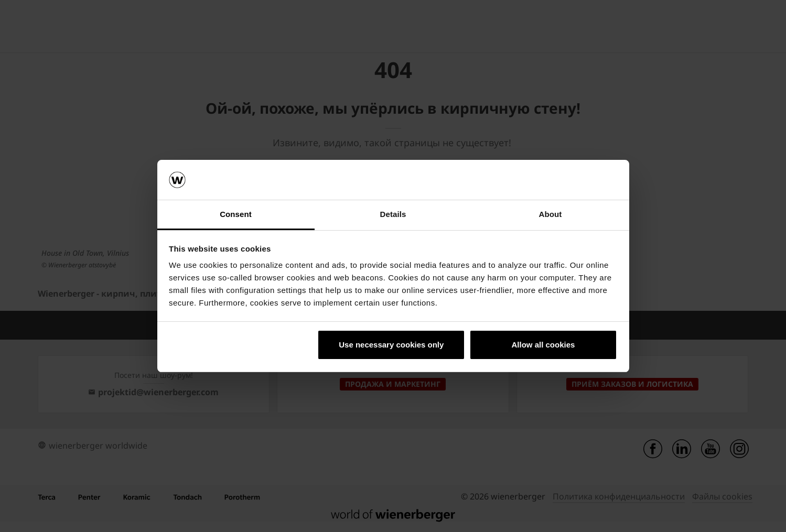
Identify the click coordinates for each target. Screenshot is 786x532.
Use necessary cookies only (391, 345)
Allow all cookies (543, 345)
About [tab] (551, 214)
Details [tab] (393, 214)
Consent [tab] (236, 214)
